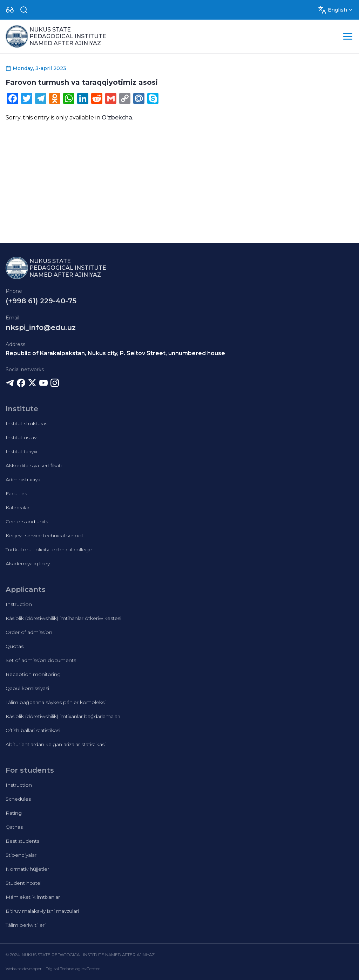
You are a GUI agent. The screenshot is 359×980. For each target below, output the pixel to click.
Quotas (15, 646)
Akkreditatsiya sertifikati (34, 465)
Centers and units (27, 522)
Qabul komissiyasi (27, 688)
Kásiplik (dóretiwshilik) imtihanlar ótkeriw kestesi (63, 618)
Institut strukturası (27, 423)
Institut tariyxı (21, 451)
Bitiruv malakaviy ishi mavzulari (42, 911)
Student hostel (23, 883)
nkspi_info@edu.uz (41, 327)
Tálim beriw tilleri (26, 925)
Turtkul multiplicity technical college (49, 550)
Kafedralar (18, 508)
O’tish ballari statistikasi (33, 730)
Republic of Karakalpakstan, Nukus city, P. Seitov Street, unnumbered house (115, 353)
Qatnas (14, 827)
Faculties (16, 494)
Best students (22, 841)
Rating (14, 813)
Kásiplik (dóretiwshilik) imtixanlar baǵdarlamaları (63, 716)
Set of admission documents (41, 660)
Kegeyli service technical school (44, 536)
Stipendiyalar (21, 855)
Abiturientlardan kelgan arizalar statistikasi (56, 744)
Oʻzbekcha (117, 118)
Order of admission (29, 632)
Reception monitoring (33, 674)
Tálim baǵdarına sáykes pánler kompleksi (56, 702)
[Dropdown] (10, 10)
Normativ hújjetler (27, 869)
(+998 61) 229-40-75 (41, 301)
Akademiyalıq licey (28, 564)
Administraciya (23, 479)
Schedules (18, 799)
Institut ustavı (22, 437)
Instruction (19, 604)
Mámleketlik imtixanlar (33, 897)
